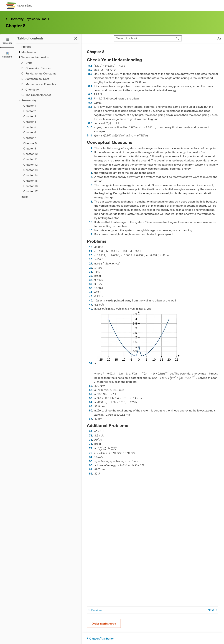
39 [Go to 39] (91, 288)
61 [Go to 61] (91, 402)
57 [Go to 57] (91, 394)
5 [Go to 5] (91, 173)
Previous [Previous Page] (95, 610)
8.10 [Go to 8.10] (90, 127)
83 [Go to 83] (91, 461)
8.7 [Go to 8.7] (90, 102)
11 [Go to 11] (91, 201)
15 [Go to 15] (91, 230)
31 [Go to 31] (91, 272)
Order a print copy (104, 623)
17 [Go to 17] (91, 234)
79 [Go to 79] (91, 453)
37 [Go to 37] (91, 284)
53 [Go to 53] (91, 386)
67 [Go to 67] (91, 419)
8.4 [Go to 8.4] (90, 86)
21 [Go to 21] (91, 251)
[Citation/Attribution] (153, 639)
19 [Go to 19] (91, 247)
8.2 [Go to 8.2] (90, 70)
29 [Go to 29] (91, 267)
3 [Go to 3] (91, 152)
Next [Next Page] (213, 610)
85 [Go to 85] (91, 465)
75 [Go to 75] (91, 444)
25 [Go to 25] (91, 259)
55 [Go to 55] (91, 390)
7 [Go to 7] (91, 177)
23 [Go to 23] (91, 255)
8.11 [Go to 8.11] (90, 135)
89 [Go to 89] (91, 473)
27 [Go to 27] (91, 263)
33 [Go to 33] (91, 276)
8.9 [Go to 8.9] (90, 123)
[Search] (178, 38)
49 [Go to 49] (91, 309)
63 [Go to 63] (91, 406)
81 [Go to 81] (91, 457)
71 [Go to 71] (91, 435)
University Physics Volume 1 (27, 19)
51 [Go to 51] (91, 363)
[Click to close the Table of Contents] (7, 41)
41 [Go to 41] (91, 292)
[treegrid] (48, 122)
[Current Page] (50, 143)
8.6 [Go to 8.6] (90, 98)
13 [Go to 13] (91, 222)
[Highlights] (7, 55)
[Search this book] (144, 38)
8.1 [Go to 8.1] (90, 65)
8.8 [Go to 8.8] (90, 107)
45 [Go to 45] (91, 300)
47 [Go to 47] (91, 304)
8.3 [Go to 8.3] (90, 74)
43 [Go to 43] (91, 296)
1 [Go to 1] (91, 148)
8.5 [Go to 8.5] (90, 94)
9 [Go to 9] (91, 185)
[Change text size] (219, 38)
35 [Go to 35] (91, 280)
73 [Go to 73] (91, 439)
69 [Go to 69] (91, 431)
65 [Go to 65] (91, 410)
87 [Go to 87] (91, 469)
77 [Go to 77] (91, 448)
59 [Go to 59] (91, 398)
